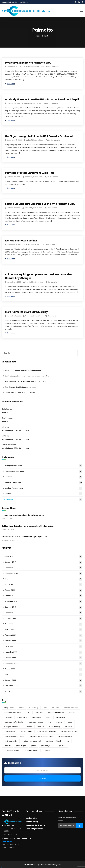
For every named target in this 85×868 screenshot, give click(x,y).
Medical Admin (32, 818)
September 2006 (43, 686)
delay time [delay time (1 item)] (39, 713)
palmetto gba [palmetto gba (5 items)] (21, 746)
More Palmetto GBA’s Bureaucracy (26, 312)
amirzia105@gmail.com (34, 67)
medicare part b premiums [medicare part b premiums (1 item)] (71, 732)
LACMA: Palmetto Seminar (21, 241)
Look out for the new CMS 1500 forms (20, 393)
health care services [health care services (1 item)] (35, 722)
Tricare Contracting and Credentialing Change (23, 370)
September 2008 (43, 663)
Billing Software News (43, 466)
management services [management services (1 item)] (12, 727)
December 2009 (43, 613)
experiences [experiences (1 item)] (37, 717)
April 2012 (43, 585)
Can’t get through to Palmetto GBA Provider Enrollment (39, 136)
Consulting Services (34, 829)
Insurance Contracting (35, 825)
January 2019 (43, 562)
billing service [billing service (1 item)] (9, 708)
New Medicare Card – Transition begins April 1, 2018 (26, 382)
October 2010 (43, 607)
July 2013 (43, 579)
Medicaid (43, 477)
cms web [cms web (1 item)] (55, 708)
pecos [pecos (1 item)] (33, 746)
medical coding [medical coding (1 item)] (55, 727)
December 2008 (43, 647)
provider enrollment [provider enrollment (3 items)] (31, 751)
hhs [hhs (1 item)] (49, 722)
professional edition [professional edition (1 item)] (11, 751)
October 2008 (43, 658)
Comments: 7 (53, 316)
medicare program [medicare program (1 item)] (65, 736)
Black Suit (6, 412)
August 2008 (43, 669)
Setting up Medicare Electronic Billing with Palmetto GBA (40, 204)
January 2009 (43, 641)
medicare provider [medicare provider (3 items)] (11, 741)
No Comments (54, 67)
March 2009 (43, 630)
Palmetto (44, 500)
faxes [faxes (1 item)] (48, 717)
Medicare (43, 494)
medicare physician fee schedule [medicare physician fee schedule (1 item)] (41, 736)
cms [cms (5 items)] (45, 708)
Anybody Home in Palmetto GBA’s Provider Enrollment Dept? (42, 99)
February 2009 (43, 635)
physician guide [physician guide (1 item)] (47, 746)
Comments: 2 (53, 282)
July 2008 (43, 675)
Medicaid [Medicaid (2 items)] (29, 727)
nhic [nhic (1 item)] (68, 741)
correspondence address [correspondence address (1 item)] (13, 713)
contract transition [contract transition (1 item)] (71, 708)
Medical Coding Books (43, 483)
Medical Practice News (43, 488)
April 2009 (43, 624)
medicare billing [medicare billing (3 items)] (10, 732)
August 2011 (43, 590)
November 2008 (43, 652)
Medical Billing (32, 822)
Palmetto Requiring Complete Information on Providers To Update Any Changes (41, 276)
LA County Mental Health (43, 471)
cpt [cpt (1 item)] (29, 713)
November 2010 (43, 602)
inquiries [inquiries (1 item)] (59, 722)
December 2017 (43, 568)
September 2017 (43, 573)
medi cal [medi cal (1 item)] (41, 727)
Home (38, 36)
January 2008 (43, 680)
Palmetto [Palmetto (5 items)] (7, 746)
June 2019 (43, 557)
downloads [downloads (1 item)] (8, 717)
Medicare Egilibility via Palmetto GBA (28, 63)
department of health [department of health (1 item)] (56, 713)
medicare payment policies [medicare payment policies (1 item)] (14, 736)
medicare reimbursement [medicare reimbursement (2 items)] (32, 741)
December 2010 (43, 596)
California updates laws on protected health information (27, 376)
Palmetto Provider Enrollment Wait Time (30, 173)
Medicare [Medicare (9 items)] (69, 727)
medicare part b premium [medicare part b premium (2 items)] (47, 732)
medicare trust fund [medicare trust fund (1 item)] (53, 741)
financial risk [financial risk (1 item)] (60, 717)
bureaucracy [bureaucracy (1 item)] (34, 708)
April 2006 (43, 692)
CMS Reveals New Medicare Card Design (21, 387)
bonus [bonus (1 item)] (21, 708)
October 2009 (43, 618)
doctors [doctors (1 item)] (72, 713)
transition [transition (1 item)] (47, 751)
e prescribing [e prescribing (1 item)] (22, 717)
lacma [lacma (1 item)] (70, 722)
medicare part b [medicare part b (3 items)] (26, 732)
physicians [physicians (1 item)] (61, 746)
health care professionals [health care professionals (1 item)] (13, 722)
